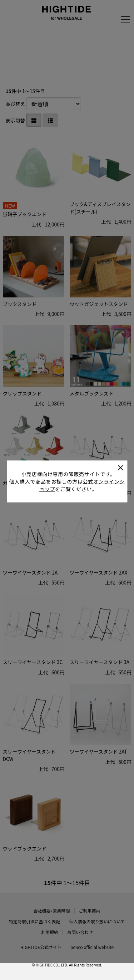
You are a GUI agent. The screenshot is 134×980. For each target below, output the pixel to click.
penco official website (92, 947)
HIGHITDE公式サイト (41, 947)
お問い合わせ (80, 932)
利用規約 (50, 932)
